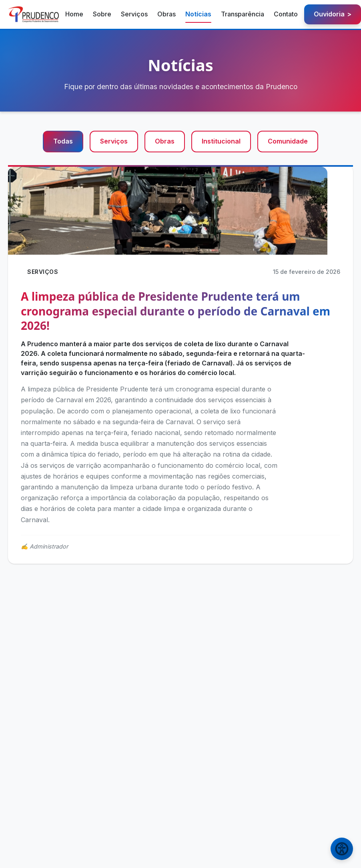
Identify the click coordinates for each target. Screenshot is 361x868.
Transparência (243, 14)
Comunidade (288, 141)
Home (74, 14)
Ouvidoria (333, 14)
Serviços (134, 14)
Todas (63, 141)
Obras (166, 14)
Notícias (198, 14)
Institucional (221, 141)
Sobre (102, 14)
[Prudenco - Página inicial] (33, 14)
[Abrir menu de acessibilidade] (342, 849)
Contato (286, 14)
